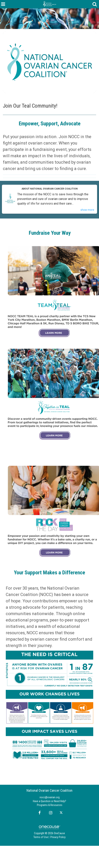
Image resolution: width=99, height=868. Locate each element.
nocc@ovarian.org (50, 797)
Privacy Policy (58, 837)
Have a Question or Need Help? (49, 801)
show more (87, 210)
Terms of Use (41, 837)
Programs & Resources (50, 805)
